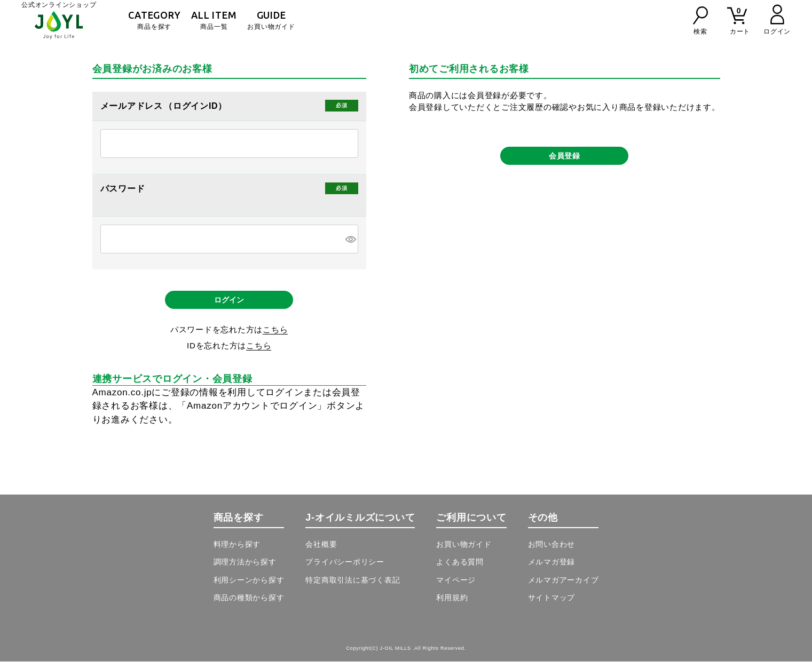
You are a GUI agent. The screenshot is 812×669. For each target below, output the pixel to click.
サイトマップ (552, 605)
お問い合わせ (552, 552)
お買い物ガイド (271, 20)
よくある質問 (460, 569)
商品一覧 (214, 20)
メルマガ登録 (552, 569)
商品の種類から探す (249, 605)
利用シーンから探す (249, 587)
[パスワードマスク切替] (350, 239)
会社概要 (321, 552)
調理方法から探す (245, 569)
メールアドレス (133, 106)
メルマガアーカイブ (563, 587)
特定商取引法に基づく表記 (353, 587)
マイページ (456, 587)
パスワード (124, 189)
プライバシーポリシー (345, 569)
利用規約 (452, 605)
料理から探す (237, 552)
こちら (275, 337)
